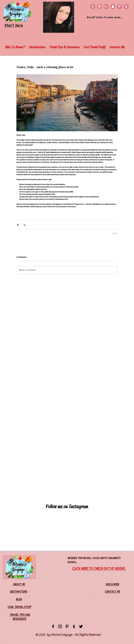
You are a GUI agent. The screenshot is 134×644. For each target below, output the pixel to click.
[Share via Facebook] (18, 225)
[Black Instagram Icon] (60, 626)
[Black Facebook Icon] (53, 626)
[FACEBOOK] (93, 7)
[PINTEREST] (120, 7)
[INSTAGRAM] (99, 7)
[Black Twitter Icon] (81, 626)
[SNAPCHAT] (113, 7)
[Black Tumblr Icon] (74, 626)
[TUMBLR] (126, 7)
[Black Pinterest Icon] (67, 626)
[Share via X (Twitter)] (24, 225)
